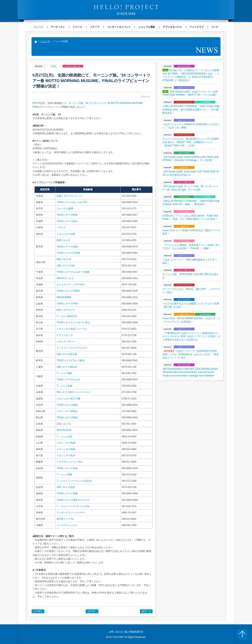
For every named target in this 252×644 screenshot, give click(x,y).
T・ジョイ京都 (64, 386)
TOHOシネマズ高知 (67, 468)
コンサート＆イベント (119, 27)
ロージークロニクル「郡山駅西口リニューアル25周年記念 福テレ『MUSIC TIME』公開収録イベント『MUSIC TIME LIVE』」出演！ (191, 142)
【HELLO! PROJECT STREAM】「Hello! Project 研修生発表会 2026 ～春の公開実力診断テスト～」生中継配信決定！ (191, 110)
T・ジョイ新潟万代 (67, 316)
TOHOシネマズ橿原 (67, 405)
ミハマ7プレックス (67, 525)
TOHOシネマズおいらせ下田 (72, 202)
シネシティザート (66, 342)
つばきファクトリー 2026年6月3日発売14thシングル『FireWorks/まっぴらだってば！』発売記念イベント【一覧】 (190, 354)
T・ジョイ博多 (64, 475)
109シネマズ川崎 (66, 266)
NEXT (144, 611)
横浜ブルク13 (64, 259)
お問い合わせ (116, 632)
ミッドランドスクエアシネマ (72, 348)
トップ (35, 42)
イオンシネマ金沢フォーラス (72, 329)
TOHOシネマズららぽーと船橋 (73, 272)
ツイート (145, 97)
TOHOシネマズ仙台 (67, 221)
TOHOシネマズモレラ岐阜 (70, 360)
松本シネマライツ (66, 310)
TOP (93, 611)
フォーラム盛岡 (65, 209)
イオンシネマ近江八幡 (68, 399)
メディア (95, 27)
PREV (39, 611)
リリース (77, 27)
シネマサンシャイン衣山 (69, 462)
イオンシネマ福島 (66, 234)
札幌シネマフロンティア (69, 196)
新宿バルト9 (63, 240)
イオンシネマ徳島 (66, 449)
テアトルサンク (65, 335)
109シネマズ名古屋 (67, 354)
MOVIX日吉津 (64, 430)
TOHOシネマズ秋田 (67, 215)
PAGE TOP (242, 634)
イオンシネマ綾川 (66, 456)
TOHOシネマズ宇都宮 (68, 291)
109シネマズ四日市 (67, 367)
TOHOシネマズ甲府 (67, 304)
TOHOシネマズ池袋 (67, 247)
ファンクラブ (196, 27)
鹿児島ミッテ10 (65, 519)
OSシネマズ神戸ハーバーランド (74, 392)
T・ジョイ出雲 (64, 437)
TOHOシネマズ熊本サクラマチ (73, 500)
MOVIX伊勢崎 (64, 297)
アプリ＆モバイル (172, 27)
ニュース (45, 41)
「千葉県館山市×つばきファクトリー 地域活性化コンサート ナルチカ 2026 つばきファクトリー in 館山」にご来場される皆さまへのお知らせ (191, 336)
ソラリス (61, 227)
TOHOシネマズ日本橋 (68, 253)
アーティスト (58, 27)
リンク (215, 27)
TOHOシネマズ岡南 (67, 418)
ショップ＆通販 (147, 27)
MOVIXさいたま (65, 278)
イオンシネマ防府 (66, 443)
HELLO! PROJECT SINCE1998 (126, 10)
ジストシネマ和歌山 (67, 411)
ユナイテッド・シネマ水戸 (71, 285)
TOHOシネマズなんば (68, 380)
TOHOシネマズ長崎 (67, 493)
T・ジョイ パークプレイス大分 (73, 506)
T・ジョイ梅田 (64, 373)
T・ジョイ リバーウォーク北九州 (74, 481)
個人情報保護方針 (134, 632)
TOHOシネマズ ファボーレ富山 (73, 322)
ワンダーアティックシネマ (71, 513)
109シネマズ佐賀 (66, 487)
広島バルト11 (64, 424)
